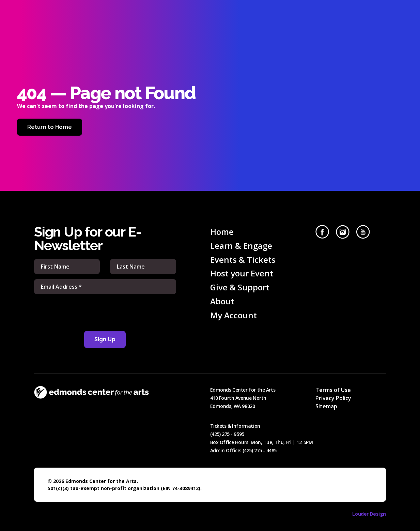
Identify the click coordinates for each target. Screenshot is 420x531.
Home (222, 232)
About (222, 301)
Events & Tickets (243, 260)
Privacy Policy (333, 398)
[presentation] (105, 313)
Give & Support (240, 287)
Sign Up (105, 339)
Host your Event (242, 273)
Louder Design (369, 514)
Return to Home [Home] (50, 127)
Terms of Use (333, 390)
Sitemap (326, 406)
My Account (234, 315)
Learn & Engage (241, 246)
